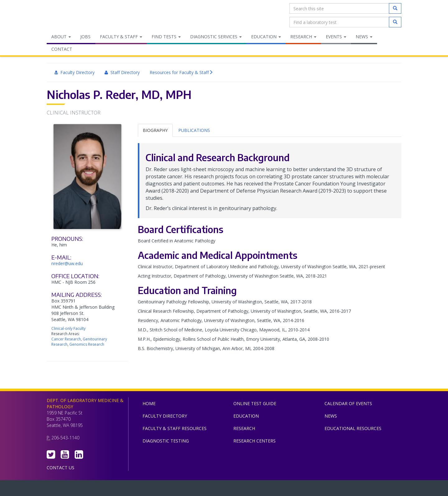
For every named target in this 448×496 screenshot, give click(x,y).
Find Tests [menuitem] (166, 37)
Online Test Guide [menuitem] (255, 403)
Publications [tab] (194, 130)
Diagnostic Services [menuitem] (216, 37)
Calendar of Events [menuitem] (348, 403)
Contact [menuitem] (62, 49)
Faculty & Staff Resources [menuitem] (175, 428)
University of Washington (250, 489)
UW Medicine (173, 489)
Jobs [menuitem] (85, 37)
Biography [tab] (155, 130)
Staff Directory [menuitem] (122, 72)
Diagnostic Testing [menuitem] (166, 441)
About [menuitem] (61, 37)
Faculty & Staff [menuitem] (121, 37)
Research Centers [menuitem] (254, 441)
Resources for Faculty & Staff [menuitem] (181, 73)
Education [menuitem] (266, 37)
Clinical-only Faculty (68, 328)
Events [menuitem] (336, 37)
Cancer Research (66, 339)
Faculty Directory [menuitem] (75, 72)
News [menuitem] (364, 37)
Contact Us (61, 468)
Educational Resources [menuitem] (353, 428)
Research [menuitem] (303, 37)
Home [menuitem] (149, 403)
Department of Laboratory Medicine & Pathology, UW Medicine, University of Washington (79, 15)
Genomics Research (87, 344)
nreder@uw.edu (67, 263)
